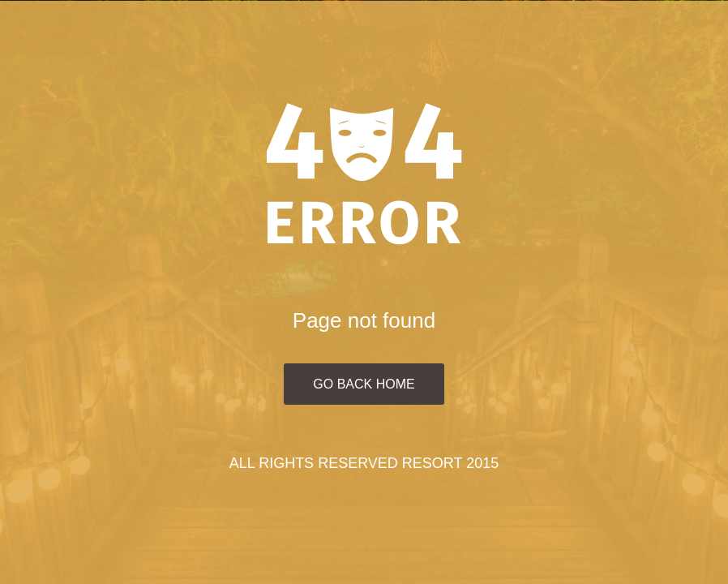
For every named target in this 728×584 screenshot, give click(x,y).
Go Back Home (364, 384)
